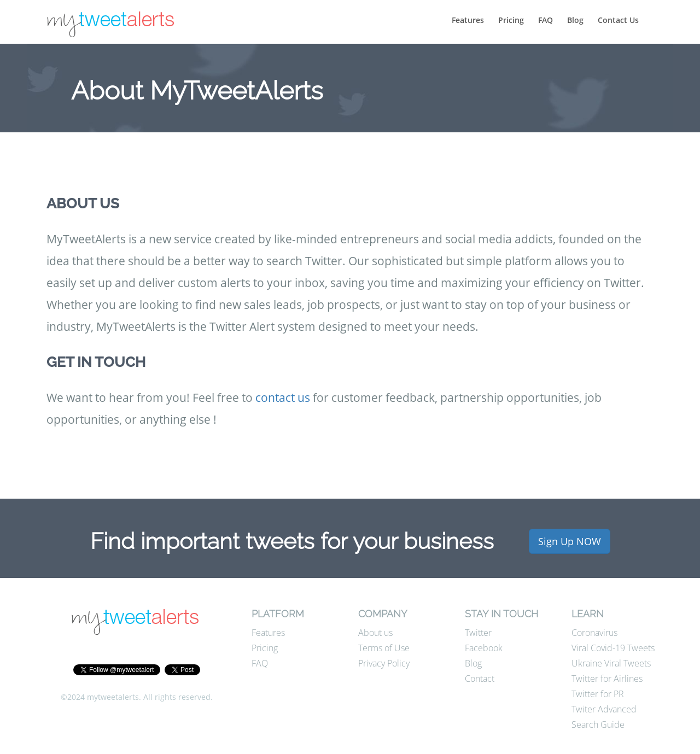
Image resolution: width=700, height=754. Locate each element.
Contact (480, 679)
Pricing (511, 20)
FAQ (546, 20)
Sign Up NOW (570, 541)
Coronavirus (594, 633)
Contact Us (618, 20)
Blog (575, 20)
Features (468, 20)
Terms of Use (384, 648)
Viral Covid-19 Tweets (613, 648)
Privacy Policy (384, 663)
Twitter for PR (598, 694)
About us (375, 633)
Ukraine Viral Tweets (611, 663)
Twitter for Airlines (607, 679)
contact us (283, 398)
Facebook (484, 648)
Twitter (478, 633)
